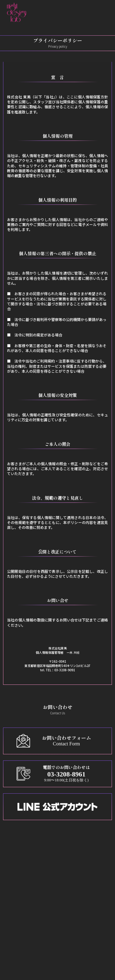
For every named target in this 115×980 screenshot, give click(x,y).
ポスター (19, 890)
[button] (87, 12)
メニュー (19, 874)
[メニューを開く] (103, 12)
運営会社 (19, 960)
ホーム (17, 859)
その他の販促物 (25, 906)
